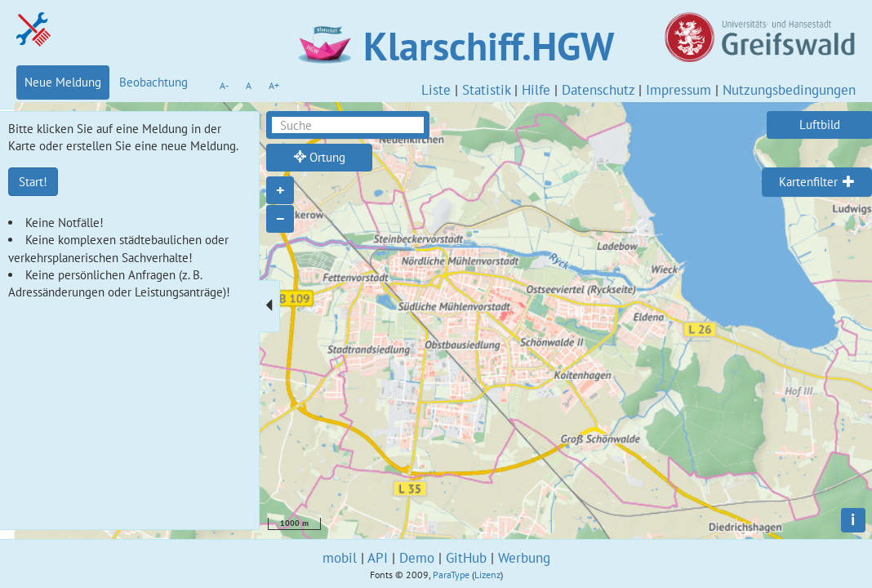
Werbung (524, 558)
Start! (33, 182)
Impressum (678, 90)
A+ (274, 85)
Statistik (486, 90)
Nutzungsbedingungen (789, 90)
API (378, 558)
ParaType (451, 575)
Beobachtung (153, 82)
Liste (436, 90)
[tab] (817, 182)
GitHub (466, 558)
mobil (340, 558)
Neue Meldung (63, 82)
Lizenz (487, 575)
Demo (417, 558)
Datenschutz (598, 90)
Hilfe (536, 90)
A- (224, 85)
